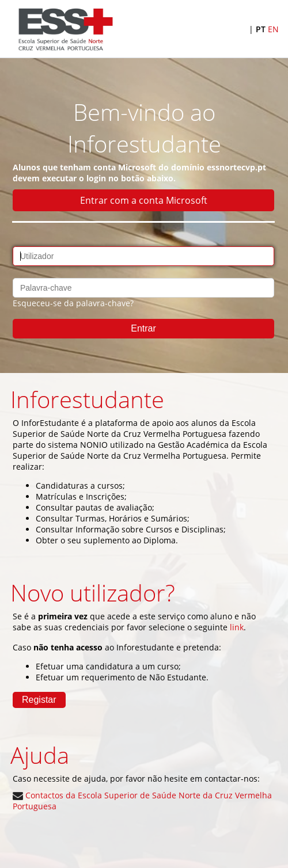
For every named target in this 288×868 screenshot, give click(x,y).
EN (273, 29)
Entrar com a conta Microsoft (144, 200)
